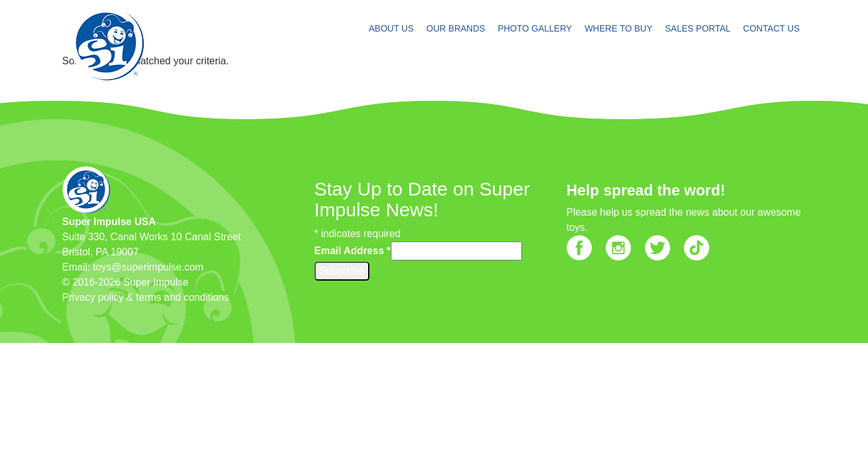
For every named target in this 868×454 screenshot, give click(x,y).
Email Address (353, 251)
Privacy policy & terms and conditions (146, 297)
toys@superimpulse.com (148, 267)
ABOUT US (391, 28)
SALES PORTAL (698, 28)
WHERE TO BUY (618, 28)
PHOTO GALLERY (535, 28)
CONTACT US (772, 28)
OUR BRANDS (455, 28)
